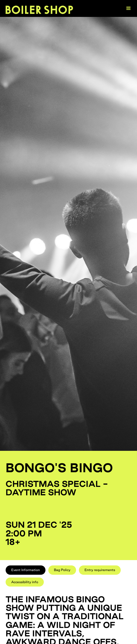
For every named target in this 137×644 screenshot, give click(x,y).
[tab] (26, 570)
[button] (129, 8)
